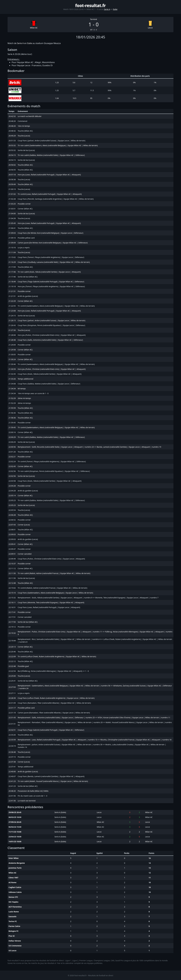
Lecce (150, 28)
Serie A (107, 9)
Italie (115, 9)
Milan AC (34, 28)
